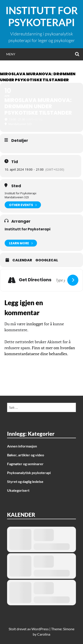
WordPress (40, 629)
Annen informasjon (22, 446)
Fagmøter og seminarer (25, 464)
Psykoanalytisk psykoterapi (29, 473)
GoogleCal (47, 260)
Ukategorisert (18, 490)
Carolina (44, 634)
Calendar (22, 260)
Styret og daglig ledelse (25, 481)
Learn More (21, 243)
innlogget (35, 324)
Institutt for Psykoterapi (42, 16)
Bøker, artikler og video (26, 455)
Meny (11, 54)
